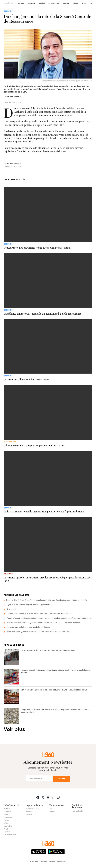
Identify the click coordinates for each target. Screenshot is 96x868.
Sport (84, 3)
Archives (29, 815)
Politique (20, 3)
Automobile (8, 826)
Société (42, 3)
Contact (52, 812)
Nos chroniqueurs (10, 835)
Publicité (29, 812)
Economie (31, 3)
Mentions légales (77, 811)
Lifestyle (7, 832)
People (6, 829)
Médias (75, 3)
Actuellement (8, 3)
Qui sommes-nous (33, 809)
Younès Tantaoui (14, 97)
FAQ (50, 809)
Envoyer (61, 779)
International (54, 3)
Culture (66, 3)
